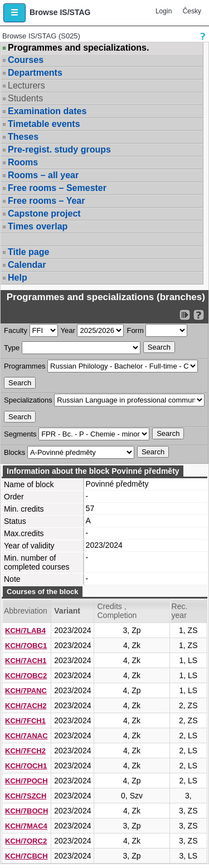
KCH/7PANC (26, 691)
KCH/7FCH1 (25, 721)
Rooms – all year (43, 175)
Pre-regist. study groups (59, 149)
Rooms (23, 162)
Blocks (14, 452)
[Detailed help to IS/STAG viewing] (199, 315)
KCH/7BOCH (26, 811)
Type (12, 348)
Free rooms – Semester (57, 188)
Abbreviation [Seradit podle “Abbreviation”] (26, 611)
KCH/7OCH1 (26, 766)
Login (164, 11)
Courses (26, 60)
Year (68, 330)
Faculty (16, 330)
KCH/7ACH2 (26, 706)
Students (25, 98)
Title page (28, 252)
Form (135, 330)
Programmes (25, 366)
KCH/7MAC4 (26, 826)
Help (18, 278)
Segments (20, 434)
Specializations (28, 400)
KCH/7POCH (26, 781)
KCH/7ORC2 (26, 841)
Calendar (27, 265)
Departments (35, 73)
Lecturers (26, 85)
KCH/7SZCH (26, 796)
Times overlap (38, 226)
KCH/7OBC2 (26, 676)
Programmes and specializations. (78, 48)
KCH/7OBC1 (26, 646)
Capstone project (44, 214)
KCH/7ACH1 (26, 661)
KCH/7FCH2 (25, 751)
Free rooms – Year (46, 201)
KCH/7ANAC (26, 736)
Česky (192, 11)
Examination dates (47, 111)
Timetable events (44, 124)
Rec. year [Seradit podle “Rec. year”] (180, 611)
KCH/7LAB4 (25, 631)
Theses (23, 137)
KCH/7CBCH (26, 856)
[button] (14, 13)
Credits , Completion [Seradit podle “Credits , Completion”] (117, 611)
